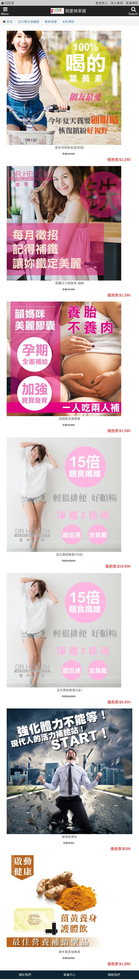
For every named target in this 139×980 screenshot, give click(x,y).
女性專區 (68, 22)
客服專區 (132, 3)
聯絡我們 (114, 975)
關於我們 (25, 975)
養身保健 (51, 22)
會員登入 (102, 3)
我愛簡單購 (68, 11)
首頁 (10, 22)
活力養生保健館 (29, 22)
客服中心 (69, 975)
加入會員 (117, 3)
